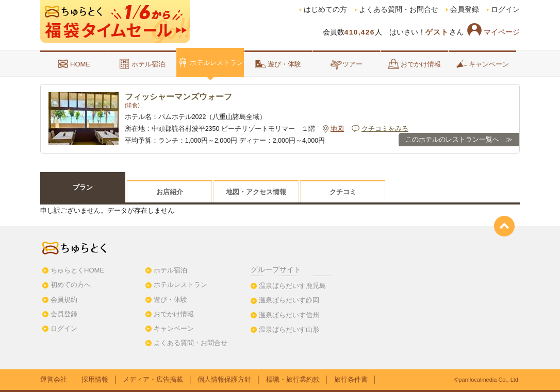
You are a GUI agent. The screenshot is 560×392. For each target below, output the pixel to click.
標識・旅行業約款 (293, 379)
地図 (337, 129)
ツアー (346, 64)
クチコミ (343, 192)
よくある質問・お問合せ (399, 10)
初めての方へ (71, 285)
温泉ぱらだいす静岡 (289, 300)
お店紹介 (170, 192)
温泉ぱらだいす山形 (289, 329)
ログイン (505, 10)
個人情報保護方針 (224, 379)
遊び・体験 (278, 64)
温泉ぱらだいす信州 (289, 315)
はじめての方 (325, 10)
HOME (74, 64)
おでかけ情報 (415, 64)
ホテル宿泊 (142, 64)
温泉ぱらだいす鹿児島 (292, 286)
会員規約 (64, 300)
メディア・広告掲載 (153, 379)
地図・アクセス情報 (256, 192)
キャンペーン (483, 64)
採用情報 (95, 379)
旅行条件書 (351, 379)
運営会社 (54, 379)
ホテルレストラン (210, 62)
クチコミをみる (385, 129)
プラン (83, 187)
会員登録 (465, 10)
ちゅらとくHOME (77, 270)
